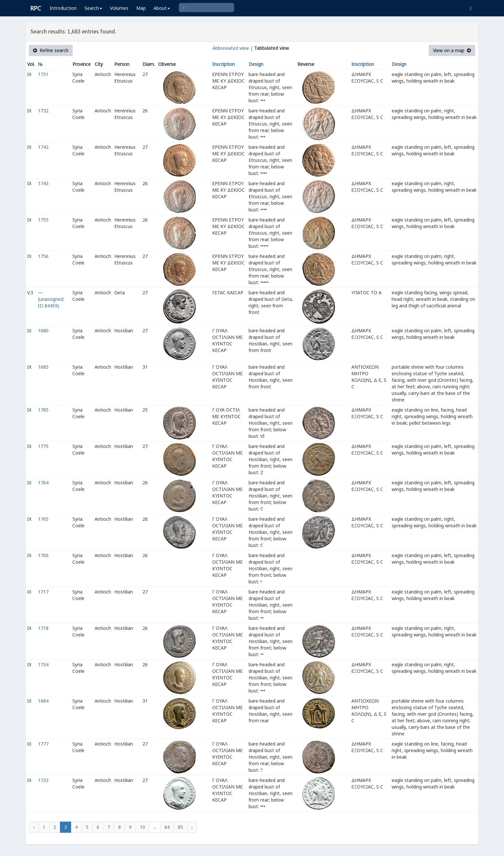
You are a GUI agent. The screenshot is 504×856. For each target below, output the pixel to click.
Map (141, 8)
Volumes (119, 8)
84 (167, 827)
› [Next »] (192, 827)
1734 (43, 664)
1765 (43, 519)
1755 (43, 220)
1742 (43, 147)
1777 (43, 744)
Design (256, 64)
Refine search (51, 50)
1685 (43, 367)
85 (180, 827)
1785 (43, 410)
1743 (43, 183)
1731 (43, 74)
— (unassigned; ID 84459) (51, 299)
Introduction (63, 8)
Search (93, 8)
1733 (43, 780)
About (162, 8)
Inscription (224, 64)
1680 (43, 331)
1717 (43, 592)
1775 (43, 446)
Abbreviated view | (233, 48)
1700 (43, 555)
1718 (43, 628)
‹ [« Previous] (34, 827)
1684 (43, 701)
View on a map (452, 50)
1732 (43, 111)
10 (142, 827)
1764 (43, 483)
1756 (43, 256)
